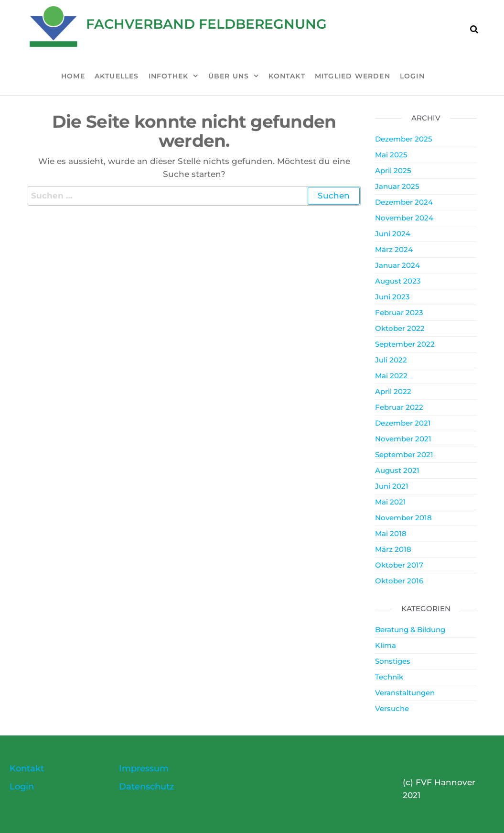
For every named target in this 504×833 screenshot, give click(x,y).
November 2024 (404, 218)
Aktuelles (117, 76)
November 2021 (403, 439)
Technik (389, 677)
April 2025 (393, 170)
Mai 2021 (391, 502)
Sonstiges (393, 661)
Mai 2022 (391, 376)
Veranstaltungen (405, 693)
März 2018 (393, 549)
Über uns (229, 76)
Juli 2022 (391, 360)
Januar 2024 (397, 265)
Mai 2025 (391, 155)
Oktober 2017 (399, 565)
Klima (386, 645)
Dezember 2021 (403, 423)
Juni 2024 (393, 234)
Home (73, 76)
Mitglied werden (353, 76)
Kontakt (287, 76)
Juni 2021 (392, 486)
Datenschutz (146, 787)
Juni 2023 (392, 297)
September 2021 (404, 455)
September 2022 (405, 344)
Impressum (144, 768)
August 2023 (398, 281)
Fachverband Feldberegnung (206, 24)
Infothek (169, 76)
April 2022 (393, 391)
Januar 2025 (397, 186)
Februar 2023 (399, 312)
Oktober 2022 (400, 328)
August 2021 (397, 470)
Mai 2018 (391, 533)
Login (412, 76)
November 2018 (403, 518)
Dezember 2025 (404, 139)
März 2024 (394, 249)
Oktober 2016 (399, 581)
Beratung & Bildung (410, 630)
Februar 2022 (399, 407)
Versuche (392, 708)
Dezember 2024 (404, 202)
